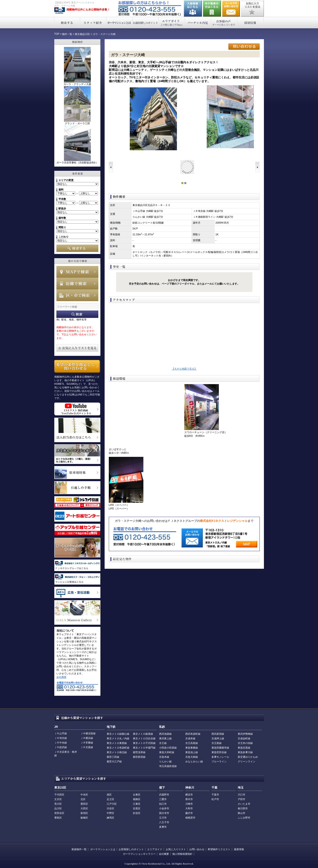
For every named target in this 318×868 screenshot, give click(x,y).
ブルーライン (219, 762)
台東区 (137, 795)
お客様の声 (224, 23)
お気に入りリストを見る (252, 8)
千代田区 (59, 795)
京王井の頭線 (245, 743)
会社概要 (61, 677)
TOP (57, 34)
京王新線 (217, 743)
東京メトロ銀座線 (143, 734)
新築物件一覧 (79, 849)
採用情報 (250, 23)
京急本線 (164, 757)
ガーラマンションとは (119, 23)
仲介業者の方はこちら (212, 8)
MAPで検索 (77, 272)
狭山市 (241, 813)
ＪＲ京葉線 (87, 747)
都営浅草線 (139, 752)
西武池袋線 (165, 734)
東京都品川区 (82, 34)
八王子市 (164, 822)
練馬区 (110, 818)
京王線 (163, 743)
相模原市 (190, 818)
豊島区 (58, 818)
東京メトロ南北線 (117, 752)
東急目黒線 (244, 748)
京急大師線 (192, 757)
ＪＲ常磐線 (87, 743)
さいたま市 (244, 804)
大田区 (84, 808)
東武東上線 (165, 738)
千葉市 (215, 795)
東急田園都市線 (220, 748)
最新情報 (239, 849)
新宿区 (84, 813)
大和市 (189, 808)
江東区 (137, 804)
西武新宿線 (218, 734)
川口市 (241, 795)
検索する (67, 23)
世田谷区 (59, 813)
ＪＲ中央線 (61, 743)
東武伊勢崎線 (245, 734)
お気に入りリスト (176, 849)
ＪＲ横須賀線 (88, 733)
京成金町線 (244, 738)
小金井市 (164, 808)
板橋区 (84, 818)
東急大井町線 (167, 752)
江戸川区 (112, 804)
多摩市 (163, 827)
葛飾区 (137, 799)
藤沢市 (189, 813)
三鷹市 (163, 799)
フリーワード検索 (77, 314)
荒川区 (58, 804)
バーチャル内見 (198, 23)
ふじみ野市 (244, 818)
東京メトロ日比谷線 (144, 738)
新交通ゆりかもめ (248, 757)
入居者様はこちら (193, 8)
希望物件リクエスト (219, 849)
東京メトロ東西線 (117, 743)
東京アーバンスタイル (60, 11)
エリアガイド (172, 23)
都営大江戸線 (114, 762)
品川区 (58, 808)
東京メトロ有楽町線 (118, 748)
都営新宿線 (139, 757)
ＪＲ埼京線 (61, 738)
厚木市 (189, 799)
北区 (83, 799)
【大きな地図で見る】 (184, 369)
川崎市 (189, 804)
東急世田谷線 (219, 752)
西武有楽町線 (193, 734)
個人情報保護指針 (182, 854)
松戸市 (215, 799)
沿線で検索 (77, 284)
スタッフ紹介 (93, 23)
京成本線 (190, 738)
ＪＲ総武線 (61, 747)
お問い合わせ (231, 8)
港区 (109, 795)
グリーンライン (247, 762)
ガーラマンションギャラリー (139, 854)
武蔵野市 (164, 795)
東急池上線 (192, 752)
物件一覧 (67, 34)
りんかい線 (165, 762)
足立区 (110, 799)
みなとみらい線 (194, 762)
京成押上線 (218, 738)
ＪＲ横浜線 (87, 738)
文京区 (58, 799)
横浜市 (189, 795)
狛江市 (163, 804)
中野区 (110, 813)
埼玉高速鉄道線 (168, 766)
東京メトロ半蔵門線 (144, 748)
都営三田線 (113, 757)
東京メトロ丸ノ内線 (118, 738)
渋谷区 (110, 808)
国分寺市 (164, 813)
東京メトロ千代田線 (144, 743)
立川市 (163, 818)
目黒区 (137, 808)
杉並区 (137, 813)
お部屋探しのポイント (146, 23)
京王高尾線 (192, 743)
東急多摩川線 (245, 752)
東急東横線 (192, 748)
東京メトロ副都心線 (118, 734)
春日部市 (243, 808)
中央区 (84, 795)
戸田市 (241, 799)
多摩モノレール (220, 757)
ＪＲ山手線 (61, 733)
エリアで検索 (77, 295)
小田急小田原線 (168, 748)
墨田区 (84, 804)
